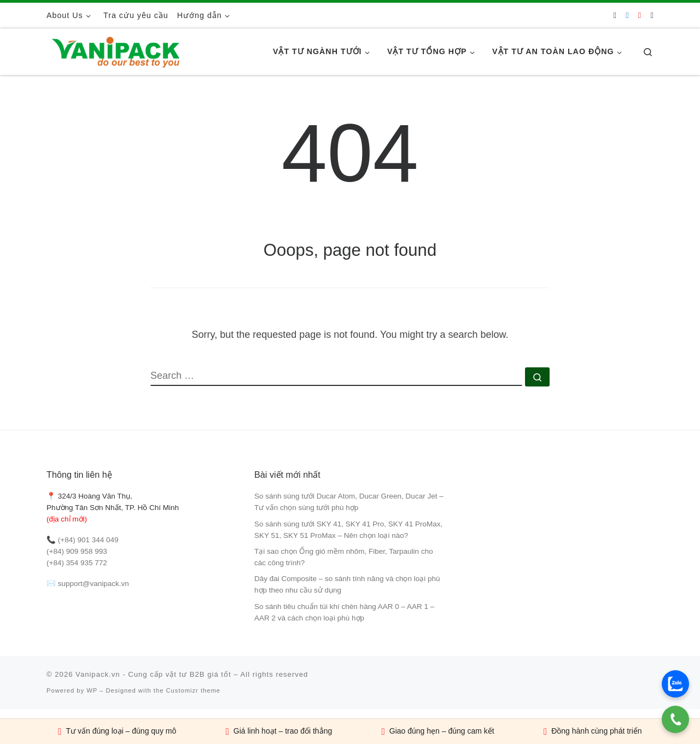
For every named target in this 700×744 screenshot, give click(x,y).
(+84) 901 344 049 (88, 540)
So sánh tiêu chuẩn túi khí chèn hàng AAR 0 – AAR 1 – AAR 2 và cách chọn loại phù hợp (344, 612)
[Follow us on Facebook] (627, 15)
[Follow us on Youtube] (640, 15)
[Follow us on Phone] (615, 15)
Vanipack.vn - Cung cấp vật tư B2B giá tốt (153, 674)
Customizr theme (194, 690)
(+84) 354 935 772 (77, 563)
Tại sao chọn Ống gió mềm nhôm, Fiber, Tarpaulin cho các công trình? (344, 557)
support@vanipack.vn (94, 584)
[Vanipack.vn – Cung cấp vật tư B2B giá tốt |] (115, 50)
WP (92, 690)
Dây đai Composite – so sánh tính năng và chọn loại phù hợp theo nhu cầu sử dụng (347, 584)
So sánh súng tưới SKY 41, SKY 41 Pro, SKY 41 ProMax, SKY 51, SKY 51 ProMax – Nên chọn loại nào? (348, 530)
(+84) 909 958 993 (77, 551)
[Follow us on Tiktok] (652, 15)
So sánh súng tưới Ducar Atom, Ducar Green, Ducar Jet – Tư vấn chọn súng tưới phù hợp (349, 502)
